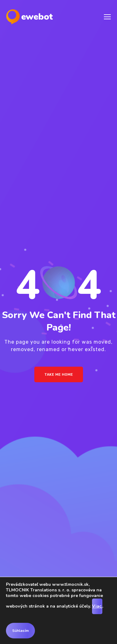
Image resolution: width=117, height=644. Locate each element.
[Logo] (29, 17)
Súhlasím (20, 631)
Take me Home (59, 374)
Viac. (97, 606)
